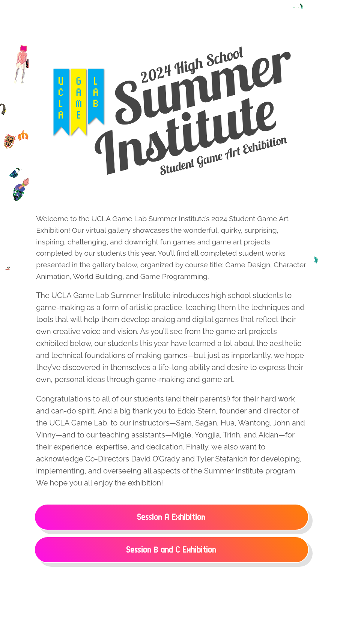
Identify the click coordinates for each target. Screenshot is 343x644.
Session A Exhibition (171, 517)
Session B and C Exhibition (171, 550)
